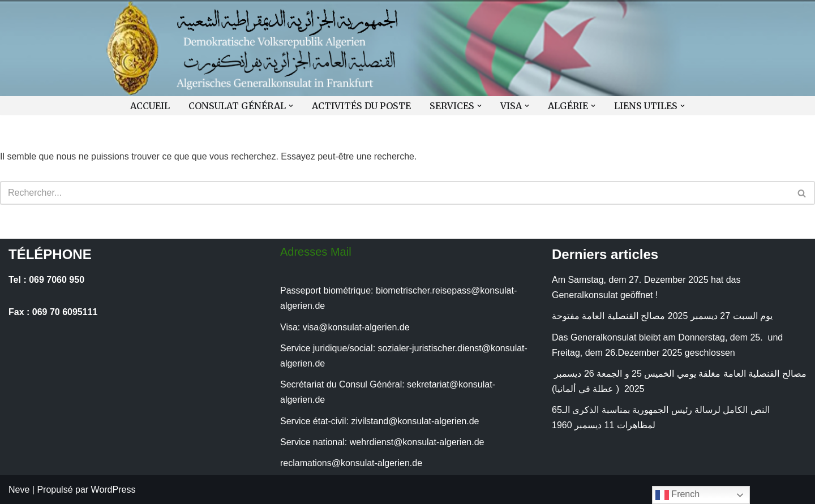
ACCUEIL (150, 105)
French (677, 495)
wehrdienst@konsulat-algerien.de (417, 442)
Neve (19, 490)
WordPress (113, 490)
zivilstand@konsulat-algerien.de (415, 421)
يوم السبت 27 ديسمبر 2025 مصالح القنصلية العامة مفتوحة (662, 316)
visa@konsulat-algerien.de (356, 327)
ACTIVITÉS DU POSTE (361, 105)
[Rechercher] (395, 193)
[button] (291, 106)
